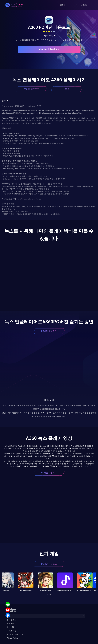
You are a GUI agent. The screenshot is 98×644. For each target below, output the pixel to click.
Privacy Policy (12, 638)
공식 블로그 (11, 620)
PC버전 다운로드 (31, 89)
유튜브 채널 (11, 631)
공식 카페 (11, 623)
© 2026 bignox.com (15, 634)
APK (67, 89)
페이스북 (10, 627)
